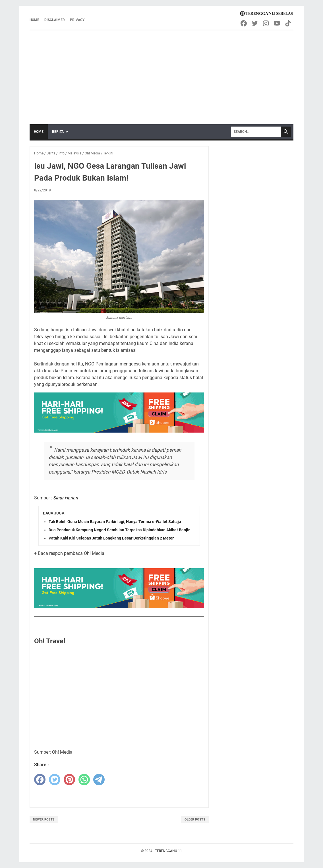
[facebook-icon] (244, 23)
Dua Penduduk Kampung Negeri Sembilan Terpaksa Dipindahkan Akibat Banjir (119, 530)
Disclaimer (55, 20)
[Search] (256, 132)
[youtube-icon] (277, 23)
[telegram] (99, 780)
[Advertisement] (161, 73)
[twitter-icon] (255, 23)
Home (34, 20)
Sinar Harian (66, 498)
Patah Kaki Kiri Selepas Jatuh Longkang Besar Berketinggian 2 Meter (111, 538)
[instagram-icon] (266, 23)
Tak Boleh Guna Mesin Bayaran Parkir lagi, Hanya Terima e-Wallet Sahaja (115, 522)
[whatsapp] (84, 780)
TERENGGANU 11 (168, 851)
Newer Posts (44, 820)
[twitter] (55, 780)
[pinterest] (69, 780)
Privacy (77, 20)
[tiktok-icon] (288, 23)
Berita (58, 132)
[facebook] (40, 780)
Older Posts (195, 820)
